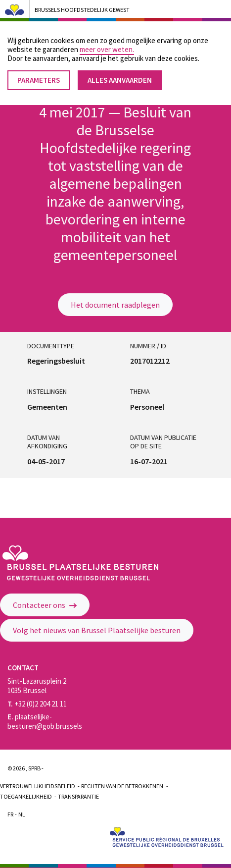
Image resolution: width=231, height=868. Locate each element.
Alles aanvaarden (120, 73)
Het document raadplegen (115, 305)
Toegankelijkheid (26, 796)
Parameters (39, 73)
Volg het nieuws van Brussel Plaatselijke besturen (97, 630)
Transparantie (78, 796)
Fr (10, 814)
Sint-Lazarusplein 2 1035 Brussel (37, 686)
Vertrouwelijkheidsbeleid (38, 786)
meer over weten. (107, 42)
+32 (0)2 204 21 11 (37, 704)
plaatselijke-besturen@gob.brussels (45, 721)
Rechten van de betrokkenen (122, 786)
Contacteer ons (45, 605)
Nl (22, 814)
